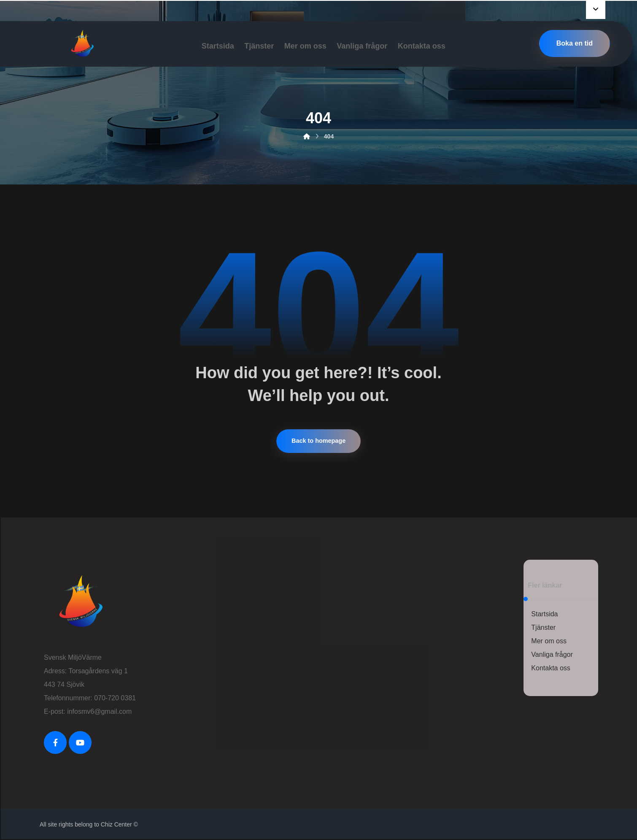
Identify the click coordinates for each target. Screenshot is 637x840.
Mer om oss (549, 641)
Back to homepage (318, 441)
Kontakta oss (551, 668)
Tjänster (543, 627)
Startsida (544, 614)
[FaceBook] (55, 742)
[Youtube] (80, 742)
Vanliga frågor (552, 654)
